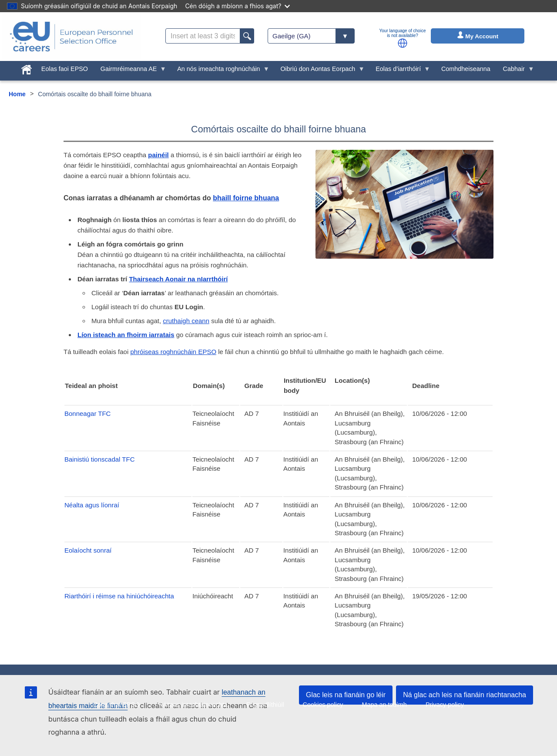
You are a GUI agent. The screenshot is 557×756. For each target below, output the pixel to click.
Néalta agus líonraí (92, 505)
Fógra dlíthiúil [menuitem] (265, 705)
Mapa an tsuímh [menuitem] (384, 705)
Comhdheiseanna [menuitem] (466, 69)
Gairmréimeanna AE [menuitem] (130, 71)
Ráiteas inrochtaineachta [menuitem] (193, 705)
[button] (403, 43)
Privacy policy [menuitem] (445, 705)
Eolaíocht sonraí (88, 550)
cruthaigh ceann (186, 321)
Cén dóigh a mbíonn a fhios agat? (237, 6)
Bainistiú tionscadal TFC (99, 459)
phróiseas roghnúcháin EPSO (173, 352)
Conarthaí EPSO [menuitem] (116, 705)
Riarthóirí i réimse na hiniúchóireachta (119, 596)
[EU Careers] (71, 37)
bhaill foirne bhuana (246, 198)
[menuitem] (27, 68)
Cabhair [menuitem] (515, 71)
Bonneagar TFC (87, 413)
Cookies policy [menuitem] (323, 705)
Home (17, 94)
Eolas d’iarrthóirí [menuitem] (400, 71)
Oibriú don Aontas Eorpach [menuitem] (319, 71)
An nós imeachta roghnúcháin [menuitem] (220, 71)
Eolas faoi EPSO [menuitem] (65, 69)
